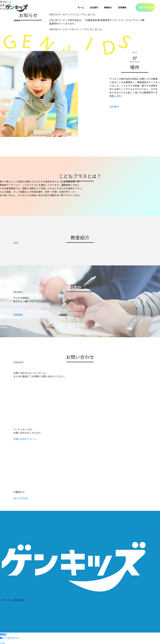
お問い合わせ (145, 7)
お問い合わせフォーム (25, 439)
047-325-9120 (21, 498)
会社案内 (94, 7)
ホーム (81, 7)
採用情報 (122, 7)
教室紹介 (108, 7)
